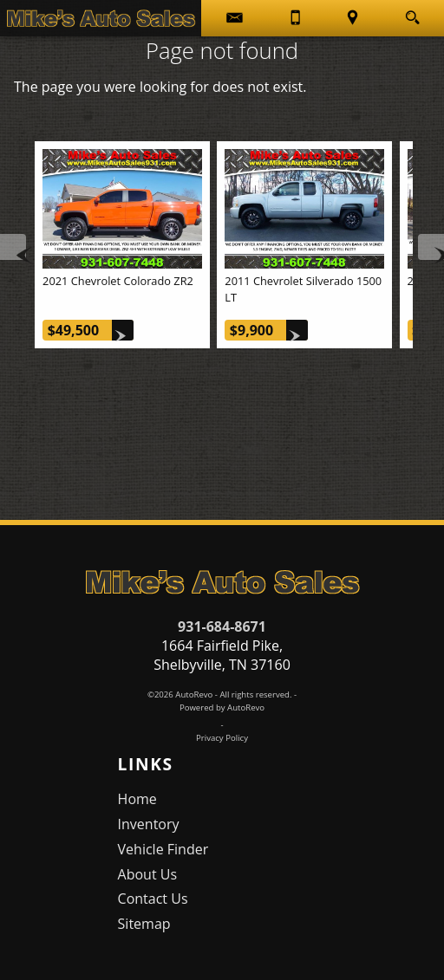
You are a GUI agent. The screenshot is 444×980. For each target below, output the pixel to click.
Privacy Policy (222, 738)
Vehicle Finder (163, 849)
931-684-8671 (222, 626)
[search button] (412, 13)
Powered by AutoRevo (222, 707)
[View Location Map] (353, 18)
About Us (148, 874)
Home (137, 799)
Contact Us (153, 899)
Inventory (149, 824)
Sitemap (144, 924)
